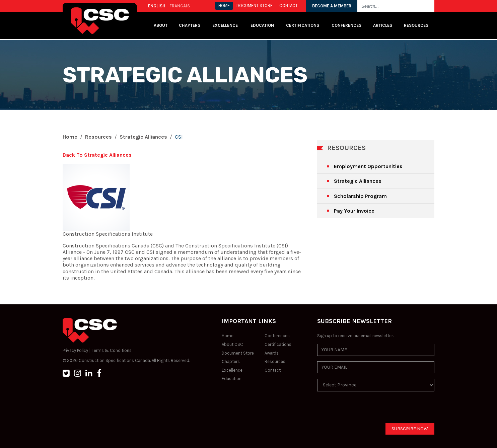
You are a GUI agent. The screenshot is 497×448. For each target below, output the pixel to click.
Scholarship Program (360, 196)
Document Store (238, 353)
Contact (273, 370)
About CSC (232, 344)
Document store (255, 6)
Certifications (303, 25)
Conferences (346, 25)
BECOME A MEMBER (332, 6)
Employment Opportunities (368, 166)
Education (232, 379)
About (161, 25)
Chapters (190, 25)
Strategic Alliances (143, 137)
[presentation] (368, 410)
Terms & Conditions (112, 350)
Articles (383, 25)
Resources (416, 25)
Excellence (226, 25)
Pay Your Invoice (354, 211)
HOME (224, 6)
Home (70, 137)
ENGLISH (157, 6)
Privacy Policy (75, 350)
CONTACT (289, 6)
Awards (272, 353)
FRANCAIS (180, 6)
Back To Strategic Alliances (97, 155)
